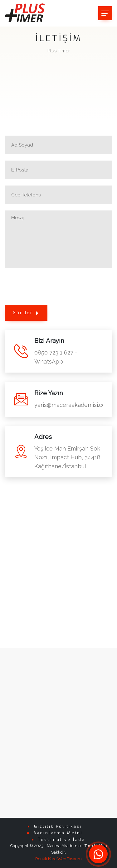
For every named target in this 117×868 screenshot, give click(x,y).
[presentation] (52, 287)
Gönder (26, 313)
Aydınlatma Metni (58, 833)
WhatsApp (49, 362)
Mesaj (58, 239)
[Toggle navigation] (105, 13)
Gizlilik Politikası (58, 826)
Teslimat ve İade (62, 839)
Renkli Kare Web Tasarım (58, 859)
